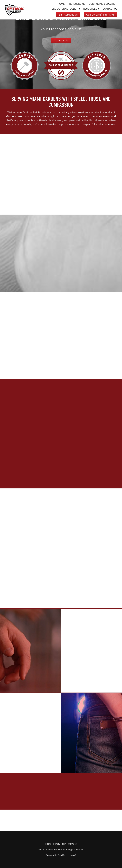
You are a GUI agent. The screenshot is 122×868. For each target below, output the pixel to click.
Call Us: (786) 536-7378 (100, 15)
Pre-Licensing (77, 4)
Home (61, 4)
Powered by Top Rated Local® (61, 855)
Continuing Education (103, 4)
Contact (72, 844)
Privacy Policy (60, 844)
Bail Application (68, 15)
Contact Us (110, 9)
